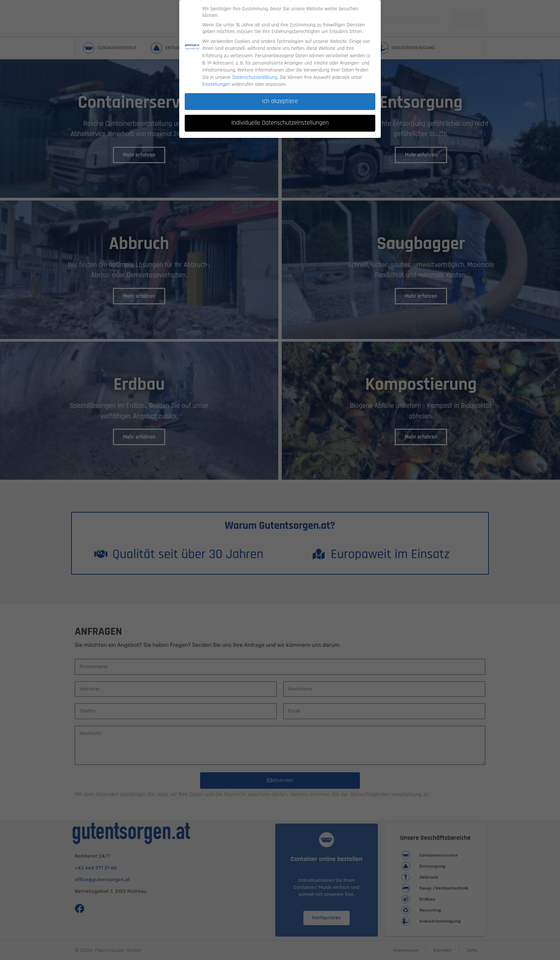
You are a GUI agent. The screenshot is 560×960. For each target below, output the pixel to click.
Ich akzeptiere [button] (280, 91)
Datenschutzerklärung (255, 67)
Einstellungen (216, 74)
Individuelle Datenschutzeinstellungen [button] (280, 113)
